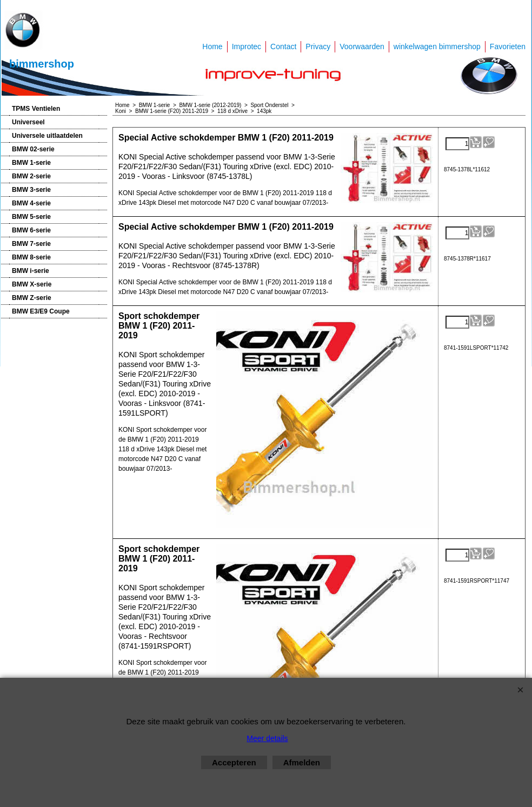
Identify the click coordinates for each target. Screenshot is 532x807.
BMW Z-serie (32, 298)
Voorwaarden (362, 46)
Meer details (267, 738)
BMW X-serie (32, 284)
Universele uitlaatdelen (47, 136)
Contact (283, 46)
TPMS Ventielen (36, 109)
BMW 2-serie (31, 176)
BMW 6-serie (31, 230)
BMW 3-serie (31, 190)
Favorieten (508, 46)
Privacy (318, 46)
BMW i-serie (31, 271)
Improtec (247, 46)
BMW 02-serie (33, 149)
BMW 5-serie (31, 217)
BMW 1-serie (31, 163)
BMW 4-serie (31, 203)
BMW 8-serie (31, 257)
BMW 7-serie (31, 244)
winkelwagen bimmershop (437, 46)
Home (212, 46)
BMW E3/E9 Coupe (41, 311)
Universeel (28, 122)
